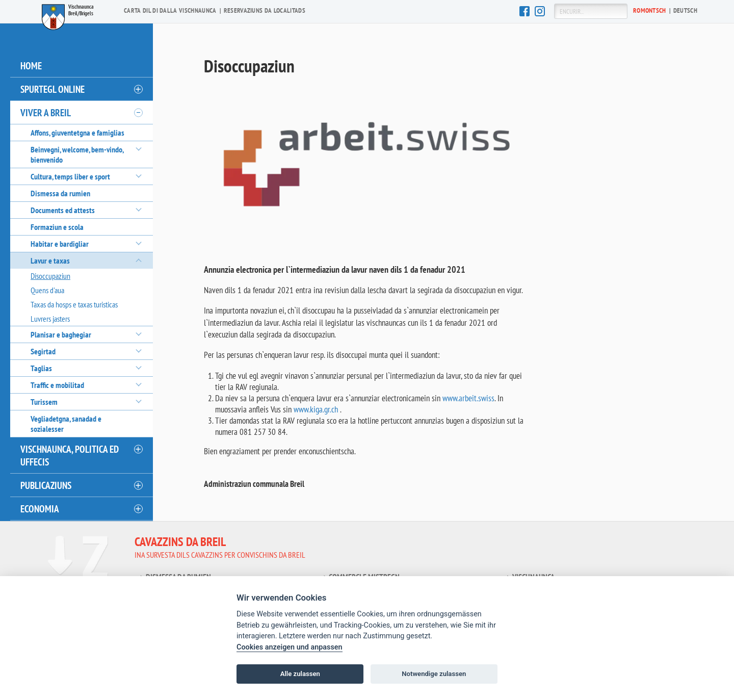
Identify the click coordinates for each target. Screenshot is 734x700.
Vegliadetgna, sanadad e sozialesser (66, 424)
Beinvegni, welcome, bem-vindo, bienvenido (77, 154)
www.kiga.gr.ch (316, 409)
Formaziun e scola (57, 227)
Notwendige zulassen (434, 674)
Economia (40, 509)
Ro (650, 10)
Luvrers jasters (50, 319)
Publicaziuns (46, 485)
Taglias (41, 368)
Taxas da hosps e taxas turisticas (74, 304)
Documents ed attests (63, 210)
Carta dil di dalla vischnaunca (170, 10)
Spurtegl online (53, 89)
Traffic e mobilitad (57, 385)
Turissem (44, 402)
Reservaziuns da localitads (265, 10)
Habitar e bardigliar (60, 244)
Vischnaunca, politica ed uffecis (70, 455)
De (685, 10)
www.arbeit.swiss (468, 398)
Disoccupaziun (50, 276)
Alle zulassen (300, 674)
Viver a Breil (46, 112)
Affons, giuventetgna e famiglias (77, 133)
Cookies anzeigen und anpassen (290, 647)
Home (31, 66)
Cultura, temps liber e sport (70, 176)
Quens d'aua (47, 290)
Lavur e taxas (50, 261)
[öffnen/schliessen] (138, 89)
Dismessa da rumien (60, 193)
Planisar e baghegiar (61, 334)
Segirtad (43, 351)
